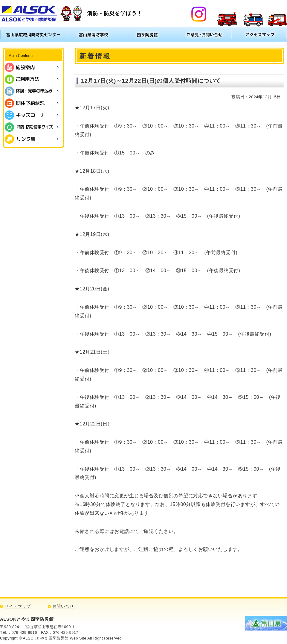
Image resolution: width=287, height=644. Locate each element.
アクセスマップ (259, 34)
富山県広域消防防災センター (33, 34)
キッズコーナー (33, 115)
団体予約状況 (33, 103)
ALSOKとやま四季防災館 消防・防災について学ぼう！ (71, 13)
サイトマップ (17, 606)
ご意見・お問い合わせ (204, 34)
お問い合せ (63, 606)
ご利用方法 (33, 79)
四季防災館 (149, 34)
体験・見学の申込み (33, 91)
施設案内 (33, 67)
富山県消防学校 (94, 34)
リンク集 (33, 139)
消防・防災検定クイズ (33, 127)
